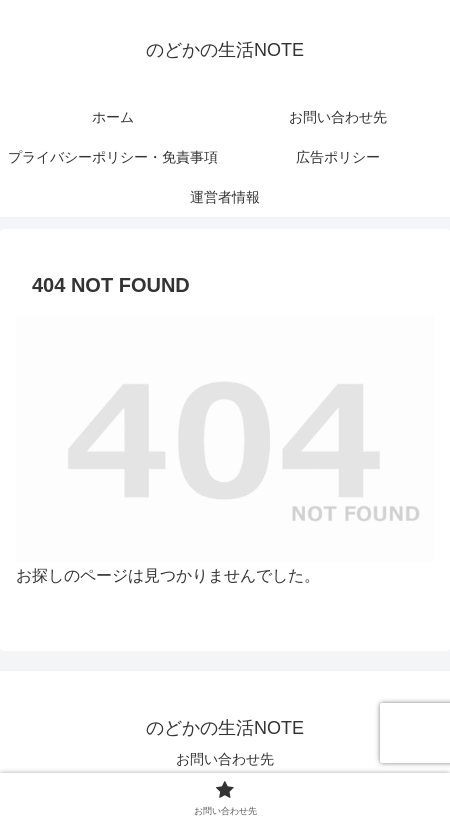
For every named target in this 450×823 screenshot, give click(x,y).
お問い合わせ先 (225, 759)
